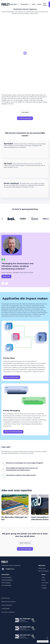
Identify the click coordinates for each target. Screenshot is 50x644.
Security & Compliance (8, 612)
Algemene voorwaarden (9, 602)
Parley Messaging (43, 571)
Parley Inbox (42, 568)
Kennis (39, 4)
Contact (44, 585)
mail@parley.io (10, 569)
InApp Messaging (6, 577)
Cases (34, 4)
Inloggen (44, 588)
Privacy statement (7, 605)
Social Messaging (6, 585)
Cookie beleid (5, 609)
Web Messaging (6, 583)
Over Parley (45, 4)
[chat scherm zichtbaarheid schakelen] (43, 640)
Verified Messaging (7, 580)
